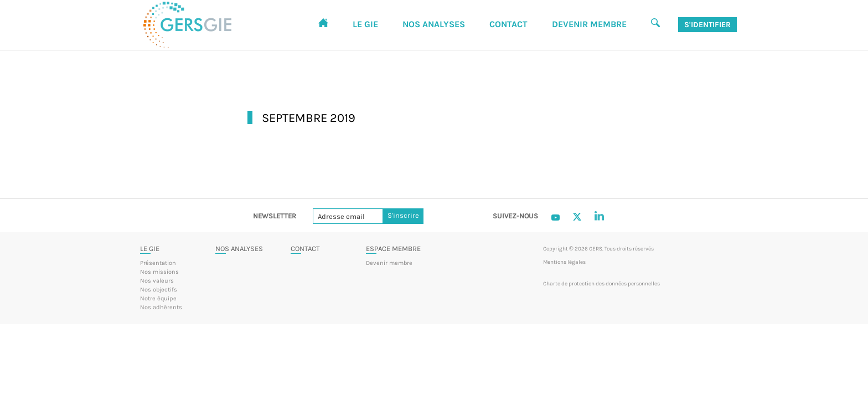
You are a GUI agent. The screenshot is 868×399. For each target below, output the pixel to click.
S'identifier (707, 25)
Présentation (158, 263)
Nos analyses (239, 249)
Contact (305, 249)
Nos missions (159, 272)
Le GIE (150, 249)
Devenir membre (389, 263)
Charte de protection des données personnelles (601, 284)
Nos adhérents (161, 307)
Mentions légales (564, 262)
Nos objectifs (159, 290)
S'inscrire (403, 216)
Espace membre (393, 249)
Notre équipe (158, 298)
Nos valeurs (157, 281)
